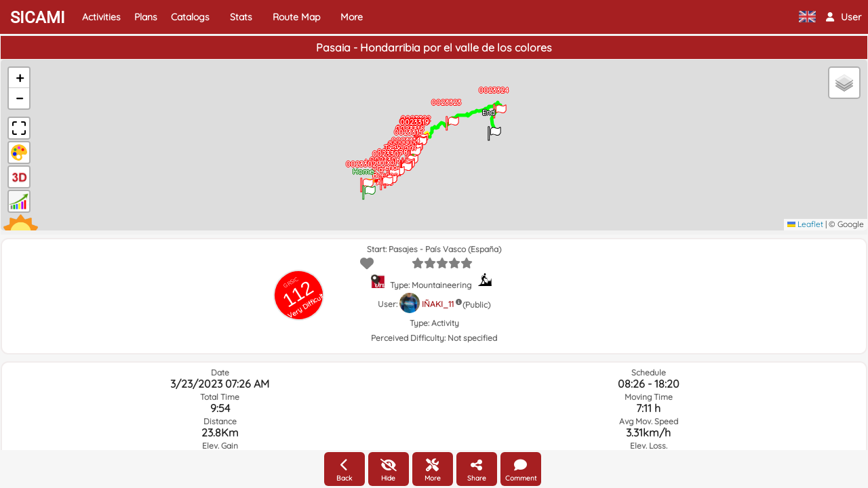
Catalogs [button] (190, 17)
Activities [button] (101, 17)
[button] (844, 17)
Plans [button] (146, 17)
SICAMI (38, 18)
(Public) (476, 305)
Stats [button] (241, 17)
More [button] (352, 17)
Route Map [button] (296, 17)
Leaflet (805, 224)
